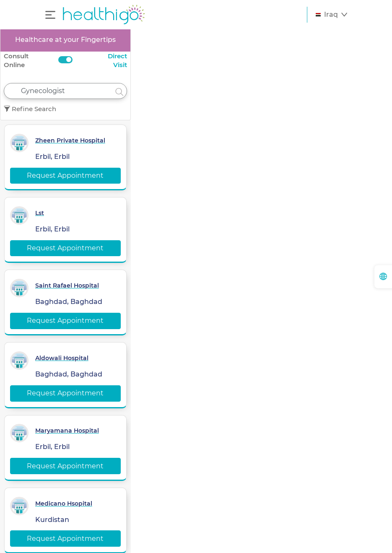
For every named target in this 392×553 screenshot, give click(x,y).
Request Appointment (65, 175)
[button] (331, 15)
